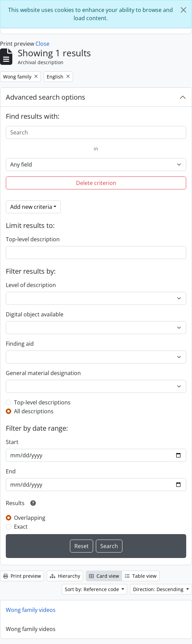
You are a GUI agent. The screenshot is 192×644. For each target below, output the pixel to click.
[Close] (183, 10)
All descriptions (34, 411)
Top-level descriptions (42, 402)
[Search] (96, 132)
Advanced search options (46, 97)
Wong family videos (31, 610)
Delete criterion (96, 183)
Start (12, 442)
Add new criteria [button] (31, 207)
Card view (104, 576)
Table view (141, 576)
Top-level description (33, 239)
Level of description (31, 285)
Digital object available (35, 314)
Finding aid (20, 344)
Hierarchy (65, 576)
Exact (21, 527)
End (11, 471)
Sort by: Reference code (93, 589)
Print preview (22, 576)
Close (42, 44)
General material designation (43, 373)
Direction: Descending (159, 589)
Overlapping (30, 518)
